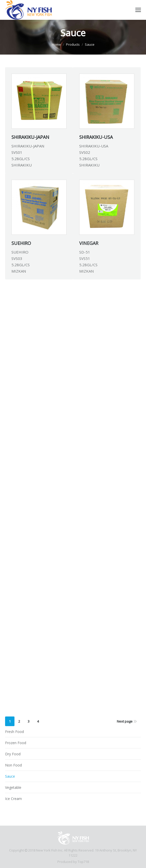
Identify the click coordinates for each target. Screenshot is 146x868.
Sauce (10, 776)
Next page (125, 721)
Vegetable (13, 787)
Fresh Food (14, 732)
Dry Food (13, 754)
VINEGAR (89, 243)
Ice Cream (13, 799)
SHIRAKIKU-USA (96, 137)
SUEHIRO (21, 243)
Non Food (13, 765)
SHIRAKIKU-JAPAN (30, 137)
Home (56, 44)
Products (73, 44)
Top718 (83, 862)
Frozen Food (16, 743)
